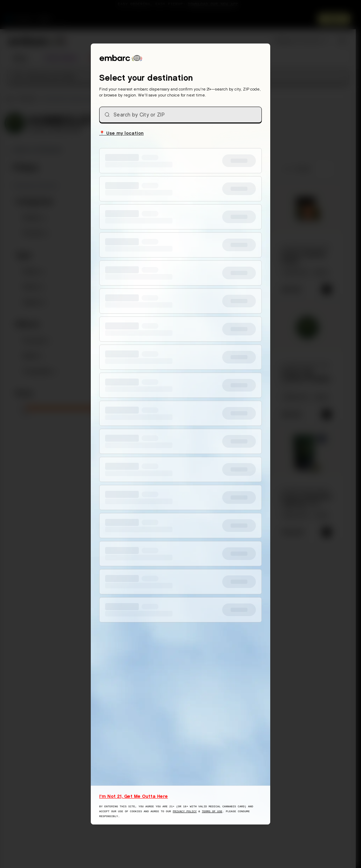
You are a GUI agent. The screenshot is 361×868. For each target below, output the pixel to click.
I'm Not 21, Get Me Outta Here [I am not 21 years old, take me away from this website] (134, 796)
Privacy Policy (185, 811)
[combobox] (180, 115)
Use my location (121, 133)
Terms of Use (212, 811)
